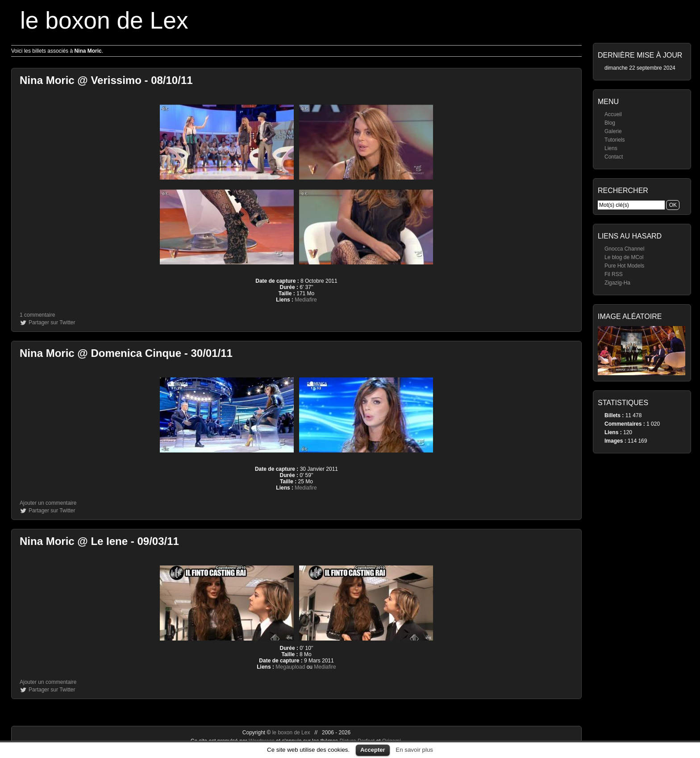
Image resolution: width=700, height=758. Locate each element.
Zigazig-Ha (617, 283)
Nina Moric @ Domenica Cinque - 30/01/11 (126, 353)
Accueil (613, 114)
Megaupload (290, 667)
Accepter (373, 750)
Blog (610, 123)
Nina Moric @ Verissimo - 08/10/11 (106, 80)
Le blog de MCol (624, 257)
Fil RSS (614, 274)
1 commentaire (37, 315)
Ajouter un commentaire (48, 503)
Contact (614, 157)
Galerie (613, 131)
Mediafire (306, 300)
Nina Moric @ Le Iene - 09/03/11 (99, 541)
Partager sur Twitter (52, 322)
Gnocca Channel (624, 249)
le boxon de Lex (104, 20)
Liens (611, 148)
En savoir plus (414, 750)
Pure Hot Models (624, 266)
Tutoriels (615, 140)
